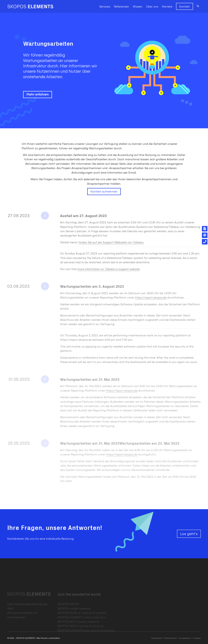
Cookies (197, 638)
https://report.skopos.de (151, 297)
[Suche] (198, 6)
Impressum (157, 638)
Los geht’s (189, 534)
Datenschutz (170, 638)
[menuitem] (105, 6)
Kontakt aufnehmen (104, 199)
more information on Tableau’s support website (108, 269)
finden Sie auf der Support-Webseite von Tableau (111, 242)
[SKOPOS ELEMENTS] (30, 6)
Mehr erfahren (38, 95)
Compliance (185, 638)
